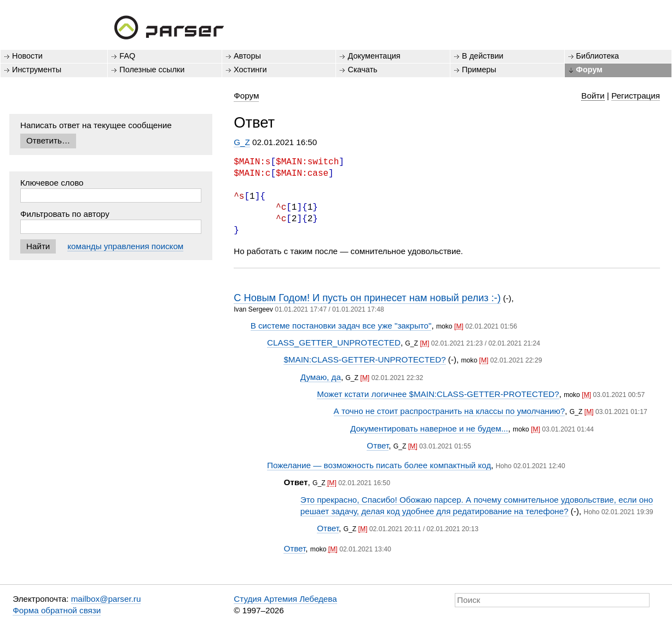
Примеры (479, 70)
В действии (483, 56)
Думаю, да (321, 377)
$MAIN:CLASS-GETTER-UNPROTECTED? (364, 359)
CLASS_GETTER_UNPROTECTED (334, 343)
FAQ (127, 56)
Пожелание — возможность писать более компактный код (379, 465)
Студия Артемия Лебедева (285, 599)
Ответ (378, 445)
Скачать (362, 70)
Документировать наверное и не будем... (429, 428)
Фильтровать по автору (65, 214)
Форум (589, 70)
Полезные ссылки (152, 70)
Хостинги (250, 70)
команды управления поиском (125, 246)
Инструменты (37, 70)
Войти (593, 96)
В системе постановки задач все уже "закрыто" (341, 326)
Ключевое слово (52, 183)
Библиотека (598, 56)
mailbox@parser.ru (106, 599)
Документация (374, 56)
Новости (27, 56)
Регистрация (636, 96)
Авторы (247, 56)
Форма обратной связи (57, 610)
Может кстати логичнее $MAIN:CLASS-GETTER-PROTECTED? (438, 394)
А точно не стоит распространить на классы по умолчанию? (450, 411)
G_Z (242, 142)
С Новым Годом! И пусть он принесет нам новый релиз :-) (367, 298)
